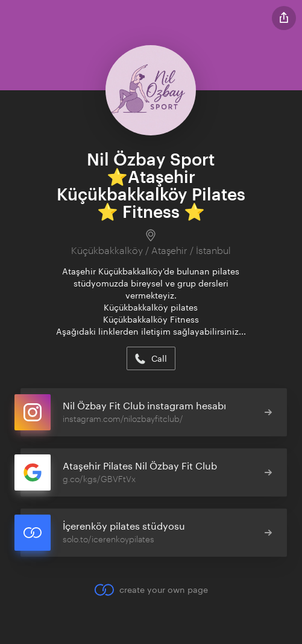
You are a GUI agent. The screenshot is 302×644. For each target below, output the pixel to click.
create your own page (151, 590)
